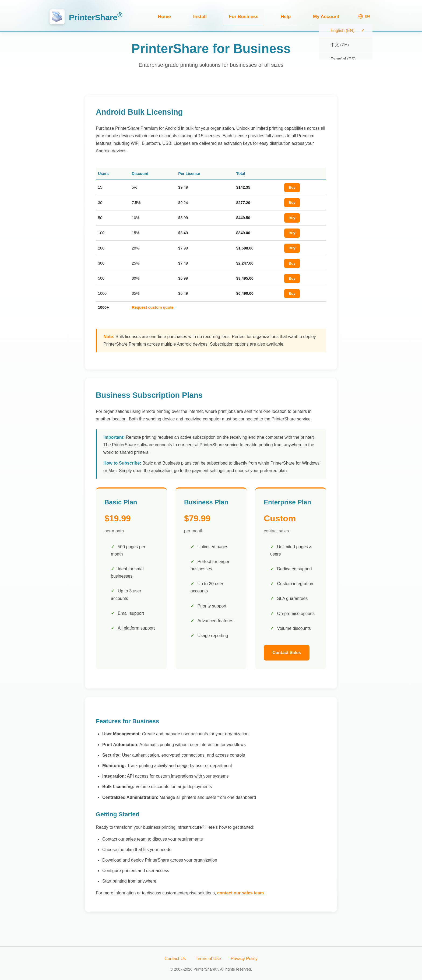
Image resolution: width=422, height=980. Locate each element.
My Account (332, 16)
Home (219, 16)
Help (304, 16)
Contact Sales (287, 651)
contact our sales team (240, 892)
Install (242, 16)
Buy (292, 186)
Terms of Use (208, 957)
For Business (274, 16)
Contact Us (175, 957)
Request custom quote (153, 306)
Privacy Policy (244, 957)
